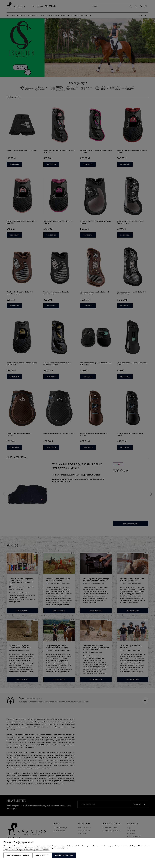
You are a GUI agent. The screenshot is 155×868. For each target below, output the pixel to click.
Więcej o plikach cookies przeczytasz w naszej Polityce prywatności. (26, 850)
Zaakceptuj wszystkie (64, 855)
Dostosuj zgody (42, 855)
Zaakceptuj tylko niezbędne (18, 855)
